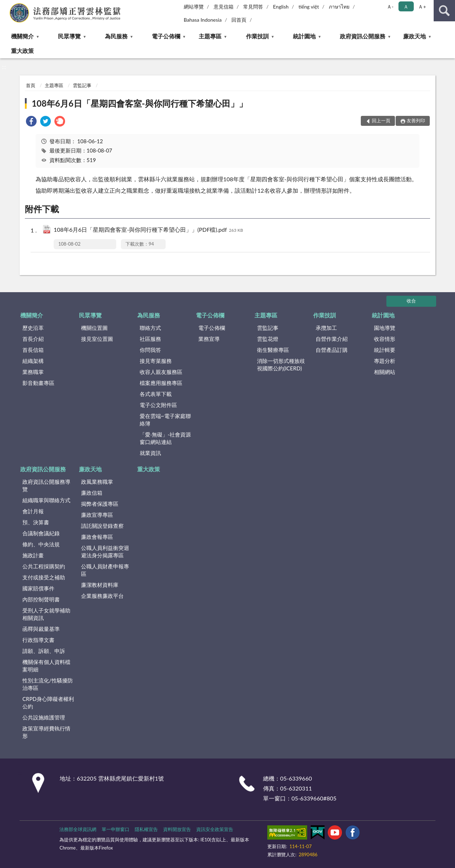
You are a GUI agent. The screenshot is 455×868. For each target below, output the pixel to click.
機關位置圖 (94, 328)
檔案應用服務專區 (161, 383)
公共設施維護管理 (44, 717)
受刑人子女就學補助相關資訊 (46, 614)
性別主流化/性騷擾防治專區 (48, 684)
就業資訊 (150, 453)
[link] (31, 122)
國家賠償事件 (38, 588)
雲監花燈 (268, 339)
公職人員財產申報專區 (105, 570)
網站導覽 (194, 7)
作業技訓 (257, 36)
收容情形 (385, 339)
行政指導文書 (38, 640)
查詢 (444, 11)
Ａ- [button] (390, 7)
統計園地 (304, 36)
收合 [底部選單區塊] (411, 301)
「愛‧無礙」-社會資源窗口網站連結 (165, 438)
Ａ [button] (406, 7)
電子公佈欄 (166, 36)
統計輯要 (385, 350)
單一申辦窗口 (116, 829)
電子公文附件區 (158, 405)
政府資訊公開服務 (363, 36)
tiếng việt (309, 7)
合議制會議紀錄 (41, 533)
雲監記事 (82, 85)
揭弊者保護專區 (100, 504)
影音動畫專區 (38, 383)
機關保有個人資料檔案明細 (46, 666)
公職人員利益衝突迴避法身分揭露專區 (105, 551)
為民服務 (116, 36)
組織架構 (33, 361)
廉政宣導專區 (97, 515)
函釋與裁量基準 (41, 629)
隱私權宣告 (146, 829)
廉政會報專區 (97, 537)
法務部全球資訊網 (78, 829)
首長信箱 (33, 350)
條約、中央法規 (41, 544)
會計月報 (33, 511)
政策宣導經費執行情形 (46, 732)
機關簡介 (22, 36)
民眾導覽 (69, 36)
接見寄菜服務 (156, 361)
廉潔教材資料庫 (100, 585)
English (281, 7)
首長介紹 (33, 339)
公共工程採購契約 (44, 566)
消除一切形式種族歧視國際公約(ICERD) (281, 365)
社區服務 (150, 339)
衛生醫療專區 (273, 350)
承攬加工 (326, 328)
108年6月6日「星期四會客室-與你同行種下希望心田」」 (140, 103)
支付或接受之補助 (44, 577)
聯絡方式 (150, 328)
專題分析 (385, 361)
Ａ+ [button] (422, 7)
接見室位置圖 (97, 339)
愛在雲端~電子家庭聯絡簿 (165, 420)
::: (7, 6)
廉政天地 (414, 36)
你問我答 (150, 350)
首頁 (31, 85)
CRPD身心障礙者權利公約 (48, 703)
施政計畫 (33, 555)
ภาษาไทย (339, 7)
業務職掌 (33, 372)
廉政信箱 (92, 493)
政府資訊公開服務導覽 (46, 485)
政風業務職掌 (97, 482)
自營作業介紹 (332, 339)
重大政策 (22, 51)
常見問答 (253, 7)
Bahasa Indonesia (203, 20)
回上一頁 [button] (381, 120)
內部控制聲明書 (41, 599)
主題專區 (210, 36)
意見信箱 (224, 7)
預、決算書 (36, 522)
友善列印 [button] (416, 120)
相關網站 (385, 372)
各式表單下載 (156, 394)
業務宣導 (209, 339)
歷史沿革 (33, 328)
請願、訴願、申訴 (44, 651)
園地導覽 (385, 328)
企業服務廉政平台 (102, 596)
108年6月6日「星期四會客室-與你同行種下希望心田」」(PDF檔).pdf (148, 230)
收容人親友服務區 (161, 372)
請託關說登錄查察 (102, 526)
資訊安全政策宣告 (215, 829)
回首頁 (239, 20)
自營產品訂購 (332, 350)
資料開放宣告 (177, 829)
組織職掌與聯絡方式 (46, 500)
